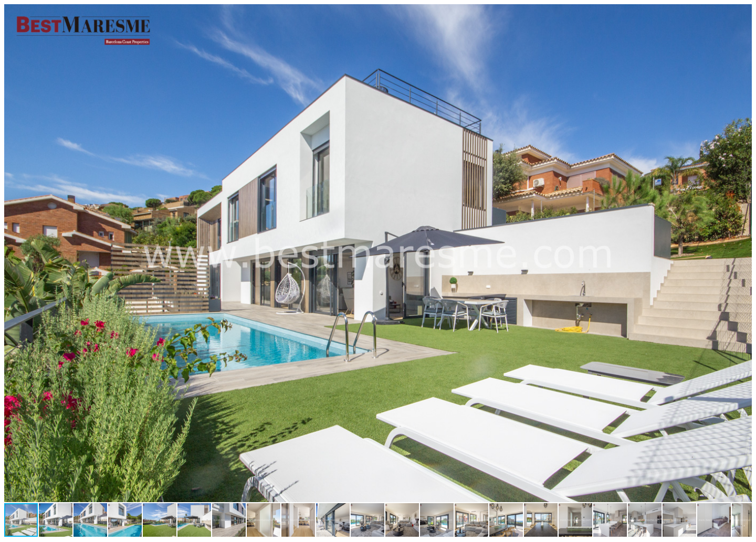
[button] (742, 14)
